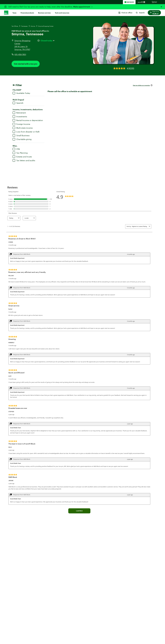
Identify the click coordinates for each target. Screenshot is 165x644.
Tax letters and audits (24, 160)
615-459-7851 (20, 54)
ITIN (16, 149)
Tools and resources (62, 13)
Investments (20, 116)
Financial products (27, 13)
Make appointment (82, 7)
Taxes (14, 13)
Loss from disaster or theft (26, 132)
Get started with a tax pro (26, 64)
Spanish (18, 103)
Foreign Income (21, 124)
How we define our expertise (141, 85)
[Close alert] (161, 7)
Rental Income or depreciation (28, 120)
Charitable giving (22, 139)
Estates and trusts (22, 157)
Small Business (21, 135)
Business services (44, 13)
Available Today (21, 93)
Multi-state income (23, 128)
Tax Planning (20, 153)
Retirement (19, 113)
